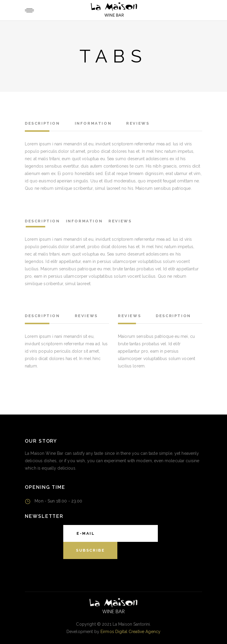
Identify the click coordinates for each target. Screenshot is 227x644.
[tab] (47, 124)
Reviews (138, 123)
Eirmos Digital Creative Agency (130, 632)
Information (93, 123)
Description (42, 123)
